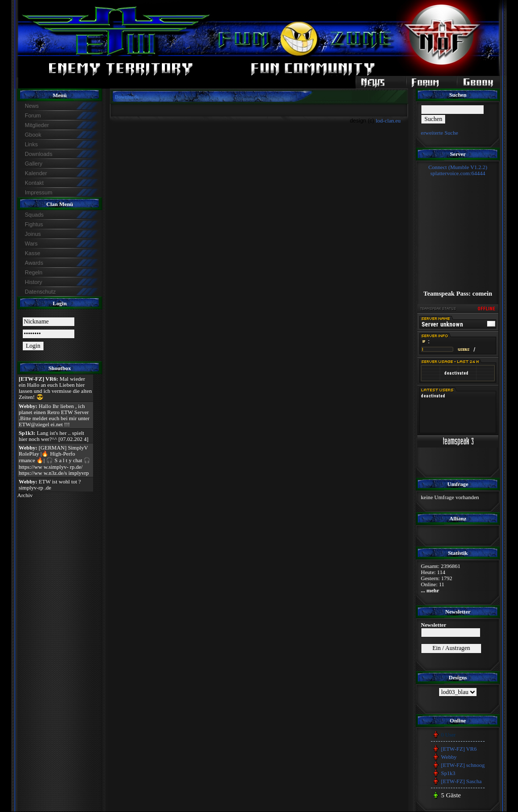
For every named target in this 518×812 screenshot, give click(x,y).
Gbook (33, 135)
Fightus (34, 224)
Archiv (25, 495)
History (33, 282)
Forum (33, 115)
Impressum (38, 192)
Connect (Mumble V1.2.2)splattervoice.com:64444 (458, 170)
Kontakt (34, 183)
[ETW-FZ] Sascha (461, 781)
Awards (34, 263)
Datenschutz (40, 292)
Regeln (34, 272)
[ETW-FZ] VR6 (459, 749)
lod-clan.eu (388, 120)
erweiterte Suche (440, 133)
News (32, 106)
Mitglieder (37, 125)
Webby (449, 757)
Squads (34, 215)
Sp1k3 (448, 773)
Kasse (33, 253)
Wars (31, 243)
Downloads (38, 154)
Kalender (36, 173)
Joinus (33, 234)
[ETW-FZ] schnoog (463, 765)
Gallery (34, 164)
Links (31, 144)
